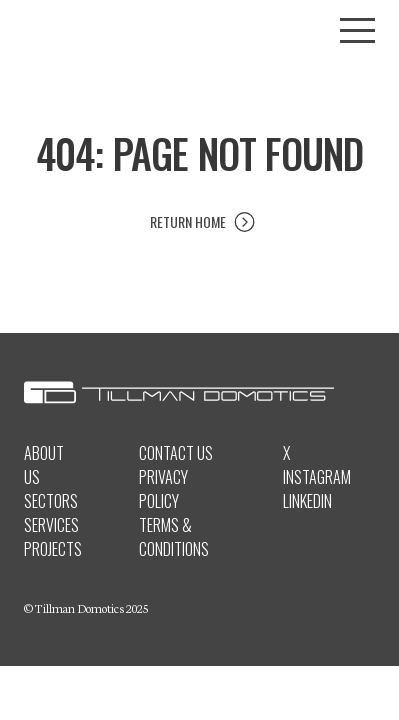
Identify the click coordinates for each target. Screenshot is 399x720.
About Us (44, 465)
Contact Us (176, 453)
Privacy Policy (163, 489)
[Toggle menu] (357, 30)
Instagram (317, 477)
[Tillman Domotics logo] (199, 31)
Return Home (188, 221)
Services (51, 525)
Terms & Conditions (174, 537)
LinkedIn (307, 501)
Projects (53, 549)
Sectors (51, 501)
